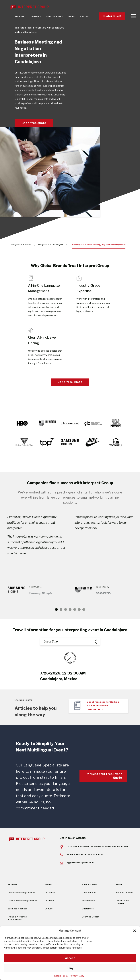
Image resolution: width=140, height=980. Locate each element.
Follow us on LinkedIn (122, 902)
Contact (85, 16)
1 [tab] (56, 609)
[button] (135, 931)
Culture (49, 909)
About (71, 16)
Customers (88, 909)
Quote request (112, 16)
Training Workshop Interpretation (17, 918)
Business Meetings (18, 909)
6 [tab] (79, 609)
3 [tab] (66, 609)
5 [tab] (75, 609)
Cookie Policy (61, 976)
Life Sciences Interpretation (22, 901)
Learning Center (91, 917)
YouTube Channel (124, 893)
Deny (70, 968)
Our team (50, 901)
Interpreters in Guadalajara (51, 245)
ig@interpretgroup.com (80, 863)
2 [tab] (61, 609)
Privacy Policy (77, 976)
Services (20, 16)
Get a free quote (34, 123)
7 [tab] (84, 609)
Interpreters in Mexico (21, 245)
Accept (70, 958)
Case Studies (89, 893)
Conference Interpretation (21, 893)
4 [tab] (70, 609)
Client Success (54, 16)
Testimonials (89, 901)
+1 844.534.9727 (94, 854)
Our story (50, 893)
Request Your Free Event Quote (104, 776)
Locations (35, 16)
